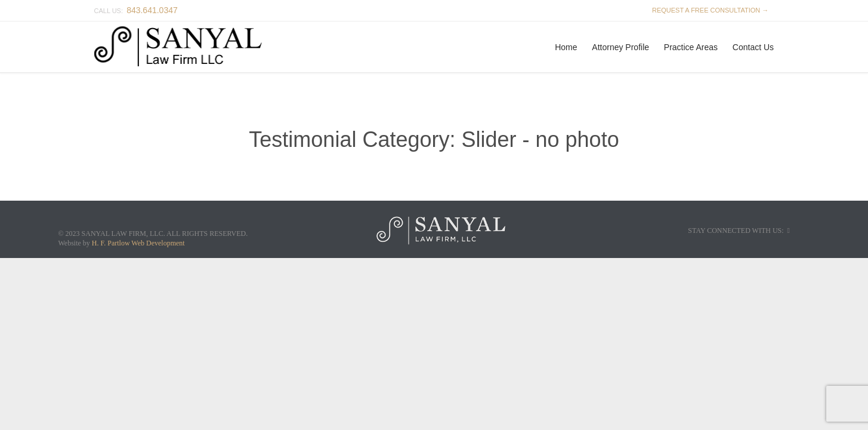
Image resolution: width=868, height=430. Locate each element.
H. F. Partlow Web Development (138, 243)
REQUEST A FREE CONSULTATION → (709, 10)
